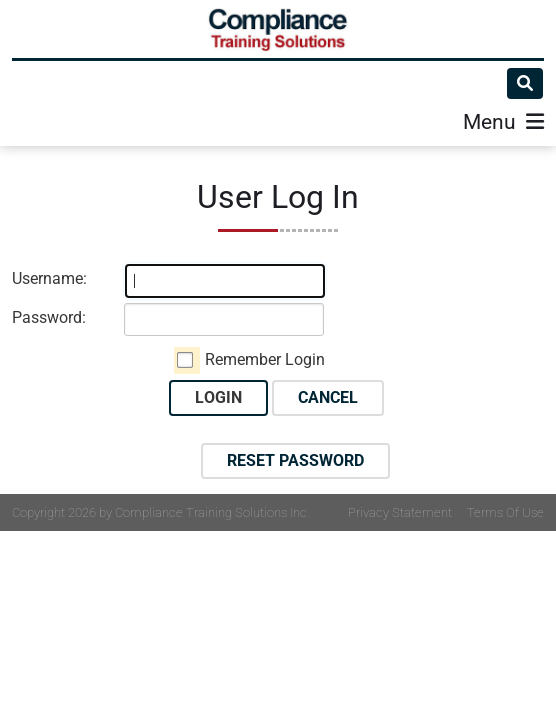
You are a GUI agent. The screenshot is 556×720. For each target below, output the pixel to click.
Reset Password (295, 460)
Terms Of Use (505, 512)
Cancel (328, 397)
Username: (49, 278)
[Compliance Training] (278, 29)
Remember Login (265, 359)
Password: (49, 317)
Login (218, 397)
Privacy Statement (400, 512)
